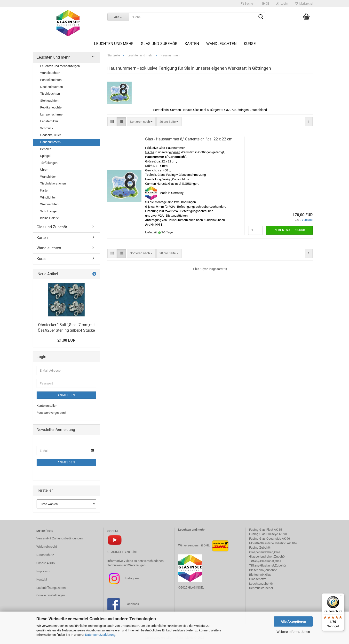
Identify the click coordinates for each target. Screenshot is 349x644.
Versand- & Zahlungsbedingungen (59, 538)
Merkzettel (304, 4)
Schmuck (47, 128)
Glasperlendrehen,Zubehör (267, 556)
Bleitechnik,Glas (260, 575)
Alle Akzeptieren (293, 621)
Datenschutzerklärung (100, 635)
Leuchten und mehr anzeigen (60, 66)
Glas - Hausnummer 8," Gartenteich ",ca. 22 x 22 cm (189, 139)
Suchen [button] (248, 4)
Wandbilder (48, 177)
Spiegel (45, 156)
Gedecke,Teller (51, 135)
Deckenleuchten (52, 87)
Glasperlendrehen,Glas (265, 552)
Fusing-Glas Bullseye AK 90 (268, 534)
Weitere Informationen (293, 632)
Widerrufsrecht (47, 547)
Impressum (44, 571)
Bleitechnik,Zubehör (263, 570)
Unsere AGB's (46, 563)
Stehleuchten (49, 101)
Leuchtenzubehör (261, 584)
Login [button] (282, 4)
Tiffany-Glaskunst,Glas (265, 561)
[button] (265, 4)
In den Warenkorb (289, 230)
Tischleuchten (50, 94)
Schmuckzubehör (261, 588)
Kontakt (42, 579)
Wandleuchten (221, 44)
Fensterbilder (49, 121)
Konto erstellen (47, 406)
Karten (192, 44)
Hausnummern (50, 142)
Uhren (44, 170)
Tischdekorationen (53, 183)
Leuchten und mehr (114, 44)
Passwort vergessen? (51, 413)
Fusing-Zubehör (260, 548)
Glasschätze (258, 579)
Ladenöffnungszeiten (51, 588)
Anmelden (66, 395)
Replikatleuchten (52, 107)
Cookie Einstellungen (51, 595)
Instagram (131, 578)
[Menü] (341, 596)
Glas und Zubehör (159, 44)
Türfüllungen (49, 163)
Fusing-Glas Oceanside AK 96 (270, 539)
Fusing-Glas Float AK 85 (266, 530)
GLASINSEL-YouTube (122, 552)
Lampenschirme (51, 114)
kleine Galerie (50, 218)
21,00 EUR (66, 340)
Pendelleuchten (51, 80)
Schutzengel (49, 211)
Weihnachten (49, 204)
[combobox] (141, 122)
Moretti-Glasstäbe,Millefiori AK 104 (273, 543)
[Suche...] (118, 17)
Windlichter (48, 197)
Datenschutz (45, 555)
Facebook (132, 604)
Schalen (46, 149)
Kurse (250, 44)
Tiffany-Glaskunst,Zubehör (268, 565)
